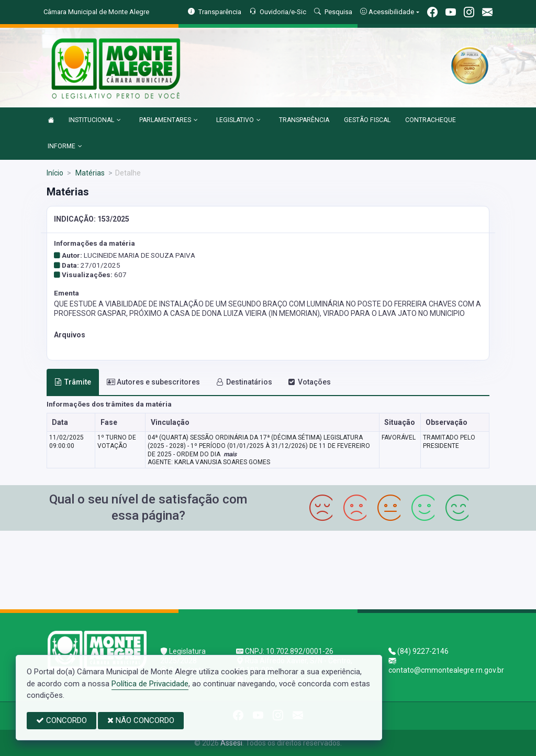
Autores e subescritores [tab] (153, 382)
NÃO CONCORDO (141, 720)
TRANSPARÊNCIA (304, 120)
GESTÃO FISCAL (367, 120)
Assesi (231, 743)
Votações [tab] (309, 382)
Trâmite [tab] (73, 382)
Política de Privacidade (150, 684)
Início (55, 173)
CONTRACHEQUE (431, 120)
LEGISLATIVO (238, 120)
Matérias (89, 173)
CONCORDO (62, 720)
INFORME (65, 147)
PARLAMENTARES (169, 120)
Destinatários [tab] (244, 382)
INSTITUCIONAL (95, 120)
